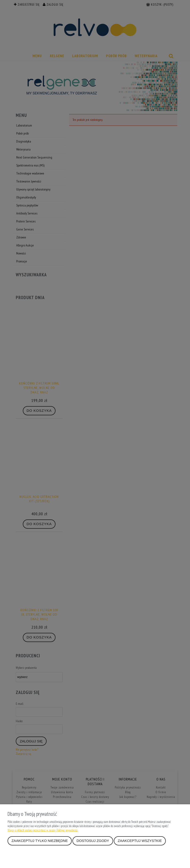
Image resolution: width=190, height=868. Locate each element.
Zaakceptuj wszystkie (140, 841)
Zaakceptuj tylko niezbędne (40, 841)
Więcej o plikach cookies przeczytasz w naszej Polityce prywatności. (43, 830)
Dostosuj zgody (93, 841)
